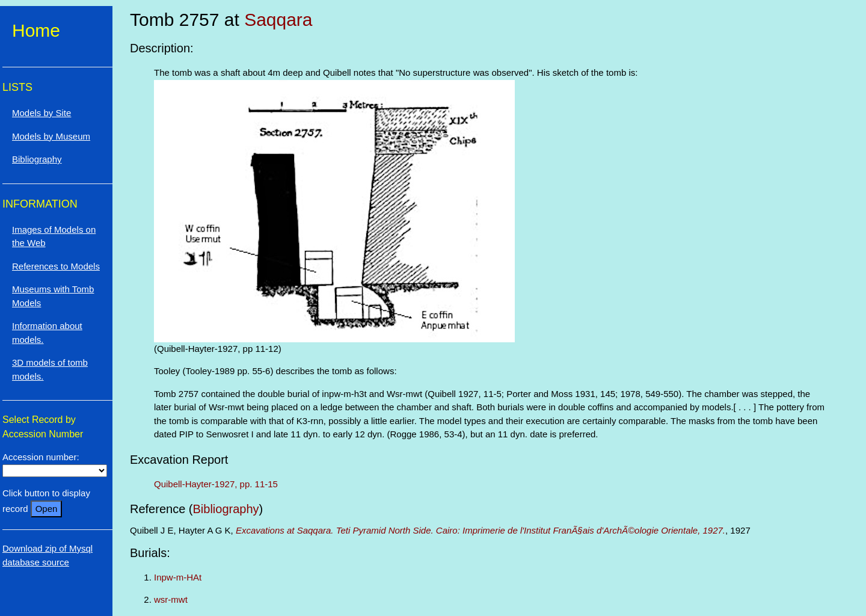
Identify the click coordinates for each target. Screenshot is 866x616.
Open (47, 509)
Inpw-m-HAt (178, 577)
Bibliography (226, 509)
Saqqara (278, 20)
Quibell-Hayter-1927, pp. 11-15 (216, 484)
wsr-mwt (171, 599)
